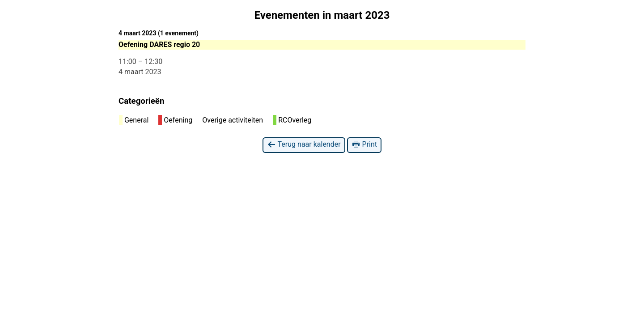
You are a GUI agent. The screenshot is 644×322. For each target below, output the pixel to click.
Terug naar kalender (304, 145)
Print (364, 145)
